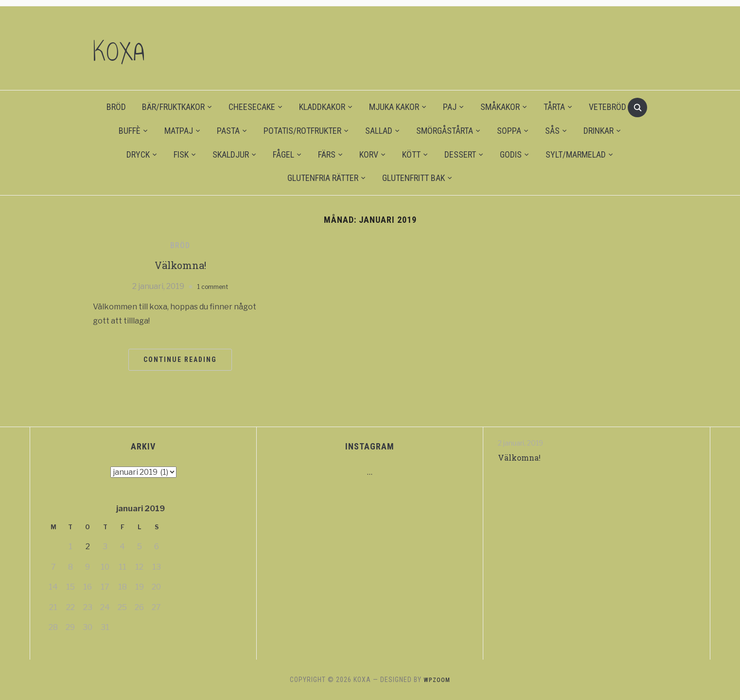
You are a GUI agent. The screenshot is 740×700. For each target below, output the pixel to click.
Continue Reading (180, 359)
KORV (369, 154)
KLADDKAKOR (322, 107)
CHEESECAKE (252, 107)
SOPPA (509, 131)
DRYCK (138, 154)
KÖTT (411, 154)
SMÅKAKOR (500, 107)
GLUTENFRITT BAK (414, 178)
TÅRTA (554, 107)
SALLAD (379, 131)
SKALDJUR (231, 154)
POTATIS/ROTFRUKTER (302, 131)
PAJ (450, 107)
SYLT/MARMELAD (576, 154)
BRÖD (116, 107)
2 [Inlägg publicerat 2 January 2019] (88, 547)
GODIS (511, 154)
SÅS (552, 131)
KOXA (128, 48)
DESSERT (460, 154)
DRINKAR (599, 131)
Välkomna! (180, 265)
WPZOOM (437, 680)
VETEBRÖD (608, 107)
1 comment (213, 286)
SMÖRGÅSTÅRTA (445, 131)
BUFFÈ (130, 131)
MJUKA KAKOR (394, 107)
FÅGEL (283, 154)
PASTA (228, 131)
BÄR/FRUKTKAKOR (173, 107)
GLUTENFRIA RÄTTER (323, 178)
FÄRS (327, 154)
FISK (181, 154)
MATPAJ (179, 131)
